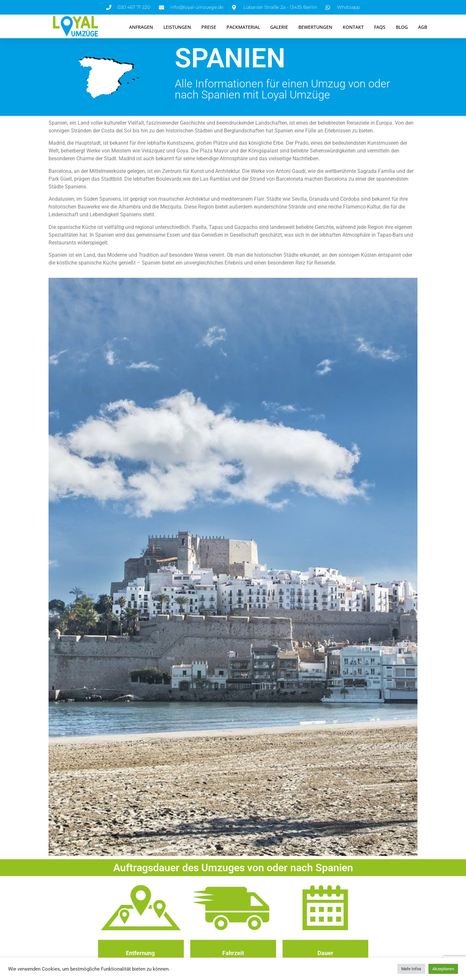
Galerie (279, 27)
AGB (423, 27)
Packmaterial (243, 27)
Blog (402, 27)
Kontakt (353, 27)
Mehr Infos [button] (411, 969)
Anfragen (141, 27)
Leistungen (177, 27)
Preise (209, 27)
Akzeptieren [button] (443, 969)
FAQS (380, 27)
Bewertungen (315, 27)
